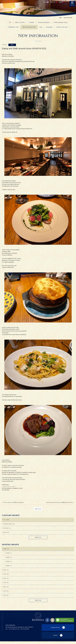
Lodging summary (55, 630)
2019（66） (6, 598)
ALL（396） (6, 520)
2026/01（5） (9, 567)
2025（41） (6, 571)
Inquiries (55, 638)
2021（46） (6, 589)
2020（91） (6, 593)
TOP (61, 18)
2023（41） (6, 580)
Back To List (38, 509)
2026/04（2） (9, 554)
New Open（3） (7, 529)
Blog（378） (6, 533)
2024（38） (6, 576)
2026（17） (6, 550)
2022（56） (6, 585)
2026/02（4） (9, 563)
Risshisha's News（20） (9, 524)
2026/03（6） (9, 558)
